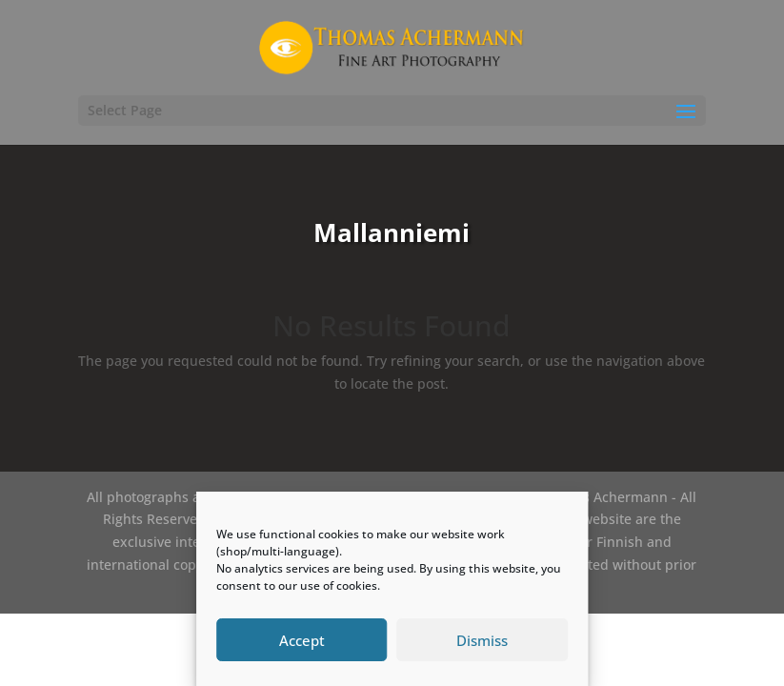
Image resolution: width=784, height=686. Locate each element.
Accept (302, 640)
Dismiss (482, 640)
